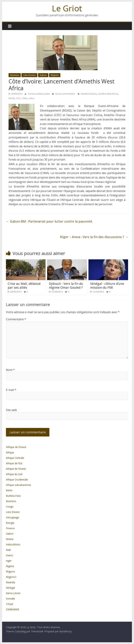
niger (9, 561)
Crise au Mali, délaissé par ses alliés (24, 286)
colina (31, 98)
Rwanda (10, 582)
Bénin (9, 490)
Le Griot (67, 8)
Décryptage (12, 517)
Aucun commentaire (64, 94)
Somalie (10, 599)
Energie (10, 523)
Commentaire (16, 319)
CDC (18, 98)
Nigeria (10, 566)
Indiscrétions (13, 544)
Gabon (43, 75)
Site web (11, 410)
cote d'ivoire (29, 75)
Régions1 (11, 577)
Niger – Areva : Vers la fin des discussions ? (94, 237)
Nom (10, 370)
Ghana (10, 539)
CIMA (24, 98)
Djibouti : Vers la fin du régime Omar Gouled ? (66, 286)
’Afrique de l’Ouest (16, 447)
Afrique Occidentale (17, 480)
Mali (8, 550)
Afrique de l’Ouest (16, 469)
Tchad (9, 604)
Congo (10, 507)
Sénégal (10, 588)
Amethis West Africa (108, 94)
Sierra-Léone (13, 593)
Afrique (10, 452)
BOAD (12, 98)
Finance (10, 528)
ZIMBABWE (13, 609)
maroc (10, 555)
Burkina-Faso (13, 496)
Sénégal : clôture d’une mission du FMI (107, 286)
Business (15, 75)
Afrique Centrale (15, 458)
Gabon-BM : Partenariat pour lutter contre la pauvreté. (49, 221)
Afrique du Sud (14, 474)
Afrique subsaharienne (18, 485)
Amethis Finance (89, 94)
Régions (55, 75)
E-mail (11, 390)
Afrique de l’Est (14, 463)
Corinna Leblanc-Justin (39, 94)
